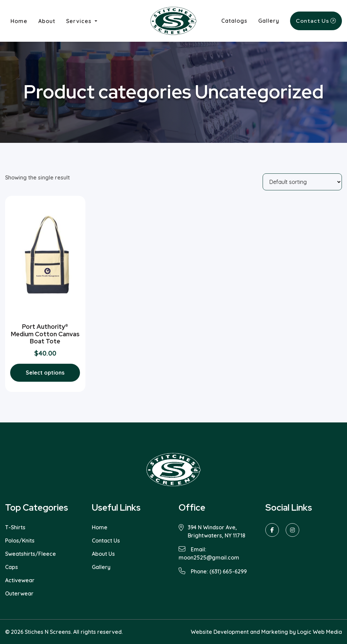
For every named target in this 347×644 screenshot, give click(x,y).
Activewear (20, 580)
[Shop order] (302, 182)
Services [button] (80, 21)
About (47, 21)
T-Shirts (15, 527)
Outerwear (19, 593)
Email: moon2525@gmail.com (209, 553)
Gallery (269, 21)
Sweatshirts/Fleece (30, 554)
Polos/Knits (20, 541)
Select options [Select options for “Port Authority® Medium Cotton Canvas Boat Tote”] (45, 373)
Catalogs (234, 21)
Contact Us (316, 21)
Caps (12, 567)
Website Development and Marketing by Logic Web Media (266, 632)
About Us (103, 554)
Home (22, 21)
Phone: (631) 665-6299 (213, 571)
